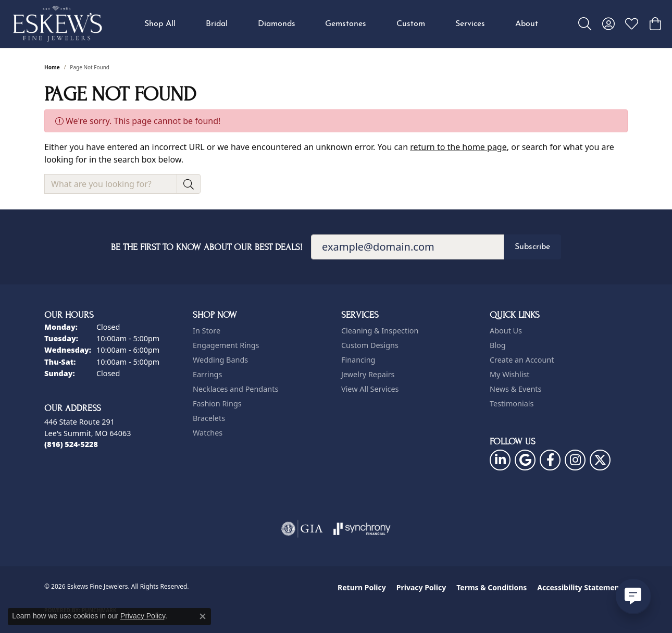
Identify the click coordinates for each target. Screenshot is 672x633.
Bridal (217, 24)
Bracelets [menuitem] (209, 418)
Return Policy (362, 587)
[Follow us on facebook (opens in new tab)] (550, 460)
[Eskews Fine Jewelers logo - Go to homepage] (57, 24)
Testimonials (512, 404)
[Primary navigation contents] (341, 24)
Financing (358, 360)
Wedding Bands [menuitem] (220, 360)
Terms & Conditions (491, 587)
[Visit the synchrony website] (362, 529)
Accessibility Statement (580, 587)
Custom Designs (370, 345)
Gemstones (346, 24)
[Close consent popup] (203, 616)
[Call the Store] (71, 444)
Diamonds (277, 24)
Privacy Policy (421, 587)
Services (470, 24)
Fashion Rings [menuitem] (217, 404)
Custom (411, 24)
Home (52, 67)
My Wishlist (510, 374)
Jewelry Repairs (368, 374)
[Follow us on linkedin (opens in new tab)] (500, 460)
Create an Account (522, 360)
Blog (498, 345)
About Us (506, 331)
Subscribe (532, 247)
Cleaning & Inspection (380, 331)
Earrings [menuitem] (207, 374)
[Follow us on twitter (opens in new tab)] (600, 460)
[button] (585, 24)
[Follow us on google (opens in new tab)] (525, 460)
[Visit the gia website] (302, 529)
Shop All (160, 24)
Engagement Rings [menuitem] (226, 345)
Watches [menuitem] (208, 433)
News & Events (515, 389)
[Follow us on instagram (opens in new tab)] (575, 460)
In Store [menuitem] (207, 331)
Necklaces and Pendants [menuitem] (235, 389)
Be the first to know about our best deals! (207, 247)
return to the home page (458, 147)
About (527, 24)
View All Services (370, 389)
